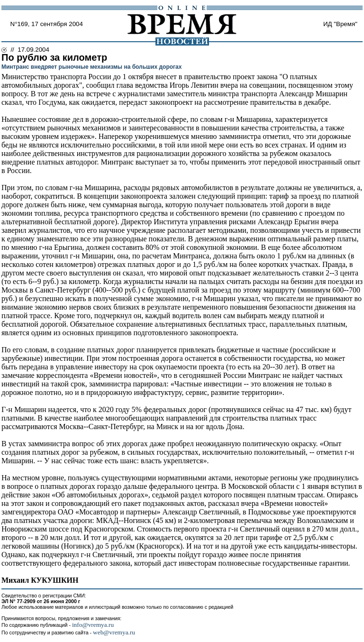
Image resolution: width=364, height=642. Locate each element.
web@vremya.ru (114, 632)
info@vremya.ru (93, 625)
